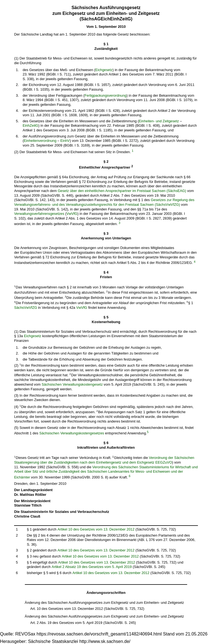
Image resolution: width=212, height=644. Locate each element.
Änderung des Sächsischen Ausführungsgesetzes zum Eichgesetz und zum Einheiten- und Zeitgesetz (104, 603)
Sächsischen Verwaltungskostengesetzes (72, 433)
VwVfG (72, 214)
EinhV (65, 141)
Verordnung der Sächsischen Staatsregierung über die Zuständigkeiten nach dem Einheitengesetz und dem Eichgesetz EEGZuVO (104, 460)
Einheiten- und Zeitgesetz (159, 121)
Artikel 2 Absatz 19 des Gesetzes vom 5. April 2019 (92, 567)
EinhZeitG (31, 125)
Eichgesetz (104, 70)
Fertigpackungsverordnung (105, 95)
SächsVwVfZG (26, 308)
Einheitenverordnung (40, 141)
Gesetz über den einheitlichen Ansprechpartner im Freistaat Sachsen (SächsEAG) (122, 191)
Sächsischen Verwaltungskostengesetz (72, 384)
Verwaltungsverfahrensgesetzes (39, 214)
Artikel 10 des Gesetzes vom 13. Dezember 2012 (96, 529)
